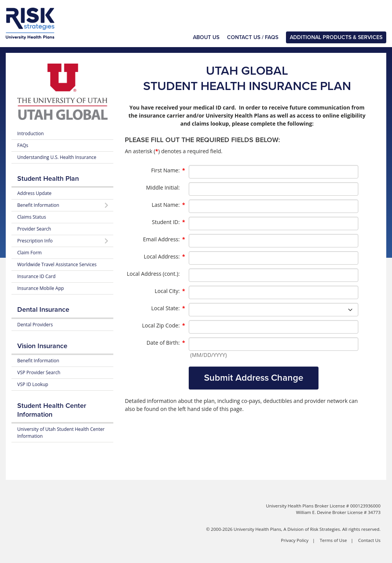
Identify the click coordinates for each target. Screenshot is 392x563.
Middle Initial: (163, 187)
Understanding (57, 157)
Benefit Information (38, 361)
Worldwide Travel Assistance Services (57, 264)
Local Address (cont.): (153, 274)
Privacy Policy (295, 540)
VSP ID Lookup (33, 384)
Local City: (170, 291)
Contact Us (369, 540)
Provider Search (34, 229)
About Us (206, 37)
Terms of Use (333, 540)
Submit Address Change (254, 378)
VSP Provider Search (39, 372)
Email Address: (164, 239)
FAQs (23, 145)
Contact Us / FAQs (253, 37)
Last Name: (168, 205)
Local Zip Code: (163, 326)
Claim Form (29, 253)
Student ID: (169, 222)
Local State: (168, 308)
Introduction (30, 133)
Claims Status (32, 217)
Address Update (34, 193)
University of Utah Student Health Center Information (61, 433)
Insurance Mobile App (41, 288)
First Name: (168, 170)
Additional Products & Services (336, 37)
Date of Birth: (166, 343)
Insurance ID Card (36, 276)
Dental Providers (35, 325)
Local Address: (164, 257)
